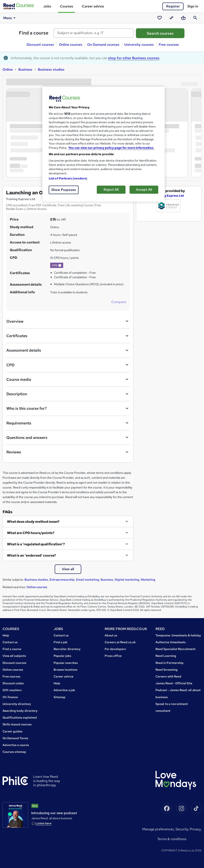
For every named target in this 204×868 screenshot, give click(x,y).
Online (8, 69)
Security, (183, 829)
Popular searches (66, 663)
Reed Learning (166, 656)
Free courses (169, 45)
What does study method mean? (33, 522)
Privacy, (196, 829)
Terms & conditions (172, 839)
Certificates (68, 336)
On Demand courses (103, 45)
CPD (68, 365)
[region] (103, 144)
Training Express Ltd (169, 196)
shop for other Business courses (134, 58)
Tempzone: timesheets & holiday (178, 635)
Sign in (193, 6)
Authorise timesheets (171, 642)
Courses (67, 6)
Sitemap (60, 697)
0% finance (10, 697)
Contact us (10, 642)
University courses (139, 45)
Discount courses (40, 45)
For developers (115, 649)
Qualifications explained (20, 718)
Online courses (71, 45)
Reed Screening (167, 670)
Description (68, 394)
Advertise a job (64, 690)
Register (173, 6)
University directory (17, 704)
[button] (60, 265)
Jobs (47, 6)
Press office (113, 656)
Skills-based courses (17, 724)
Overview (68, 321)
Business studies (51, 69)
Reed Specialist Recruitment (175, 649)
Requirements (68, 423)
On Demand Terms (15, 738)
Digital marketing (127, 580)
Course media (68, 379)
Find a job (61, 642)
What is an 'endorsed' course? (31, 555)
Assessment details (68, 350)
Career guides (13, 731)
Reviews (68, 452)
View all (68, 569)
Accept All (144, 190)
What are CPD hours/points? (31, 533)
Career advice (93, 6)
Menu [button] (10, 18)
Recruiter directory (67, 649)
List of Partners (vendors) (68, 178)
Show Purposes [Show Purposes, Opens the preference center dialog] (64, 190)
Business (25, 69)
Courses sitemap (14, 752)
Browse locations (66, 670)
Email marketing (88, 580)
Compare (119, 302)
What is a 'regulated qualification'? (36, 544)
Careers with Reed (168, 676)
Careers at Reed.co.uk (120, 642)
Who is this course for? (68, 408)
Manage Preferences (158, 829)
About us (111, 635)
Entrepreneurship (62, 580)
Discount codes (13, 683)
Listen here (44, 823)
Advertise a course (16, 745)
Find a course (34, 33)
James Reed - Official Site (174, 683)
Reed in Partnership (170, 663)
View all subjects (14, 656)
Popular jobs (62, 656)
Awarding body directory (20, 711)
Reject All (111, 190)
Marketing (148, 580)
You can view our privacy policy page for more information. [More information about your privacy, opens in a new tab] (111, 148)
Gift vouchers (12, 690)
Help (6, 635)
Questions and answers (68, 437)
